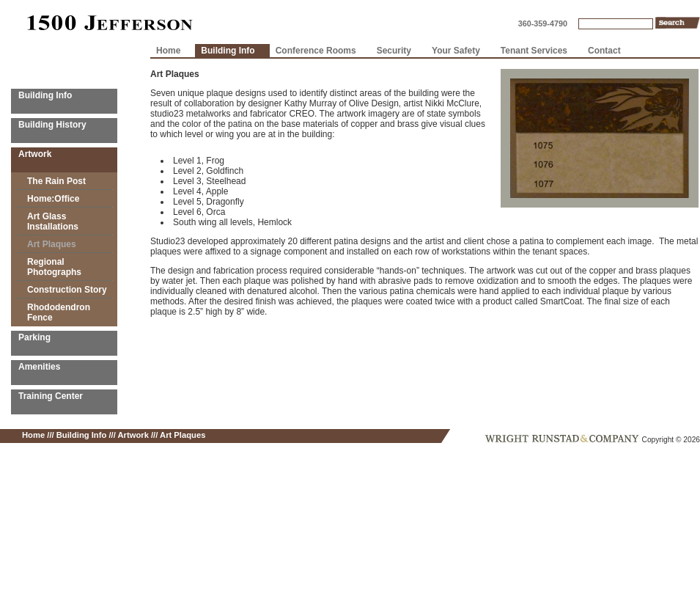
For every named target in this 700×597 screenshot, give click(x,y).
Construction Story (67, 290)
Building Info (45, 95)
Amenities (39, 367)
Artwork (35, 154)
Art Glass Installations (53, 221)
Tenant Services (534, 51)
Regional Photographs (54, 267)
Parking (34, 337)
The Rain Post (56, 181)
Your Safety (456, 51)
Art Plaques (52, 244)
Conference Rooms (316, 51)
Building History (52, 125)
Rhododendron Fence (59, 312)
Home (168, 51)
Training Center (51, 396)
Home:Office (53, 199)
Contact (604, 51)
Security (394, 51)
